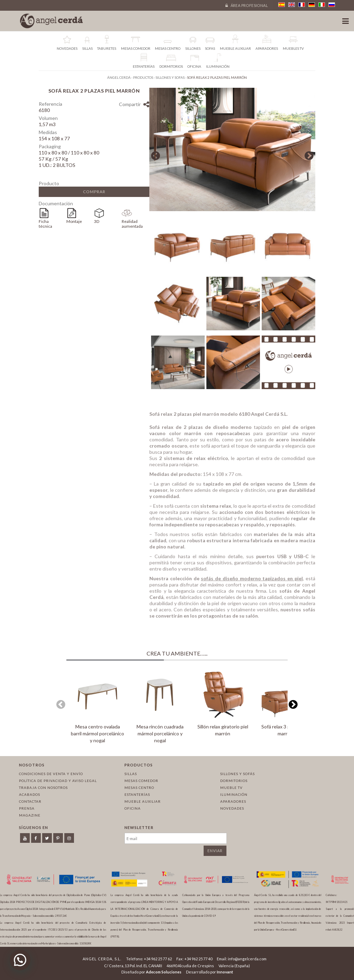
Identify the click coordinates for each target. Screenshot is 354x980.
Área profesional (247, 5)
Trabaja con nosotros (43, 788)
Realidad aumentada (132, 224)
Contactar (30, 801)
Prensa (27, 808)
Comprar (94, 192)
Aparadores (233, 801)
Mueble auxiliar (143, 801)
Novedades (232, 808)
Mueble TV (231, 788)
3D (97, 221)
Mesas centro (139, 788)
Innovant (225, 972)
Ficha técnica (45, 224)
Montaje (74, 221)
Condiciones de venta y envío (51, 774)
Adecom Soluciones (164, 972)
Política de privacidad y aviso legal (58, 781)
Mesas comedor (141, 781)
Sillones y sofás (237, 774)
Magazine (30, 815)
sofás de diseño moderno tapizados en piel (252, 581)
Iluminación (234, 794)
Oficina (133, 808)
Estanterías (137, 794)
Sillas (131, 774)
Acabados (30, 794)
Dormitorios (234, 781)
